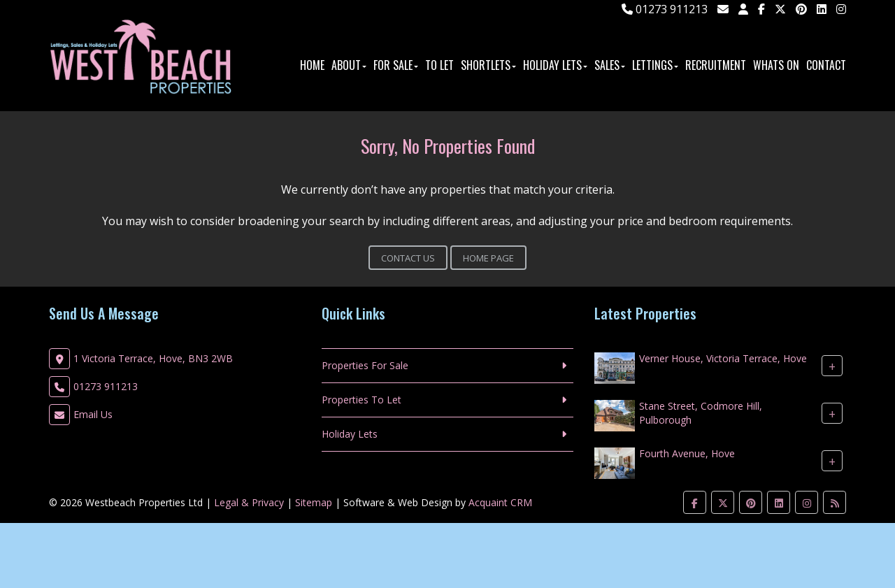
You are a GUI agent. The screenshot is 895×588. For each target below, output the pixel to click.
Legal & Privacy (249, 502)
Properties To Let (361, 400)
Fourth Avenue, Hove (687, 453)
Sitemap (314, 502)
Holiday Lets (555, 65)
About (349, 65)
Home (312, 65)
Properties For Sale (365, 365)
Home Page (488, 258)
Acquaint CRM (500, 502)
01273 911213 (665, 9)
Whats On (776, 65)
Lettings (655, 65)
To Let (439, 65)
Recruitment (716, 65)
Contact (826, 65)
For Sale (396, 65)
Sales (610, 65)
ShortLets (488, 65)
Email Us (93, 414)
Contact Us (408, 258)
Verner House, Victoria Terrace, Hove (723, 358)
